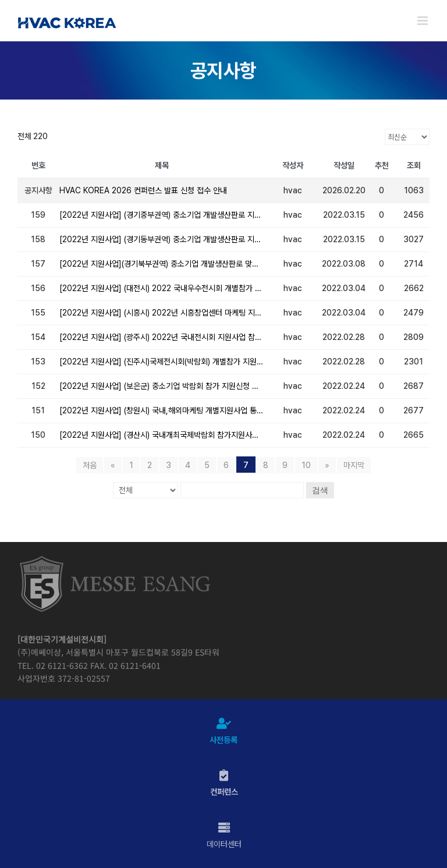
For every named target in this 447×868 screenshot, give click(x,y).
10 (306, 465)
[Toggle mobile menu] (423, 21)
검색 (320, 490)
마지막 (354, 465)
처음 (90, 465)
